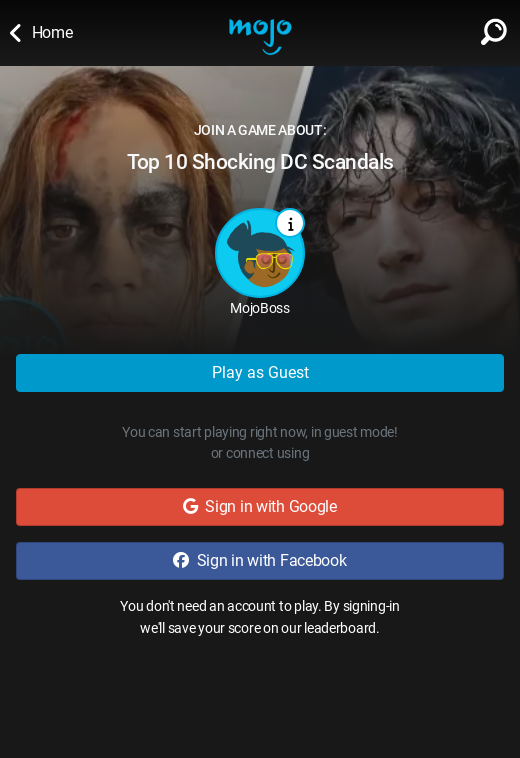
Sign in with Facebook (259, 560)
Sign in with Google (260, 506)
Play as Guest (260, 372)
